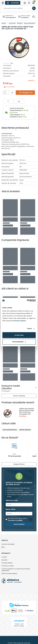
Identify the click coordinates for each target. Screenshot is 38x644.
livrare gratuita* (11, 17)
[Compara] (19, 101)
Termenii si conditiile (15, 520)
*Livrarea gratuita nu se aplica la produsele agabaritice (16, 570)
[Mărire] (12, 93)
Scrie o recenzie (19, 396)
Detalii (29, 329)
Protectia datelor (7, 563)
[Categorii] (13, 3)
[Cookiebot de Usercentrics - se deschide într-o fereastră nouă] (27, 301)
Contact (4, 557)
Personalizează (19, 342)
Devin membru (19, 524)
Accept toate (19, 335)
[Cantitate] (9, 93)
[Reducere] (5, 93)
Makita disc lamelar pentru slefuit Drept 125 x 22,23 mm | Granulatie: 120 (27, 411)
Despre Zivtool (19, 464)
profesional (25, 17)
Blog (3, 547)
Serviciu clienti (25, 16)
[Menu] (25, 3)
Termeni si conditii (7, 566)
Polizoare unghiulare (25, 430)
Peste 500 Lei (9, 16)
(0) (12, 63)
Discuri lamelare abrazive (10, 430)
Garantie (4, 560)
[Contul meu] (29, 3)
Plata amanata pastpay (9, 574)
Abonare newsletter (8, 544)
